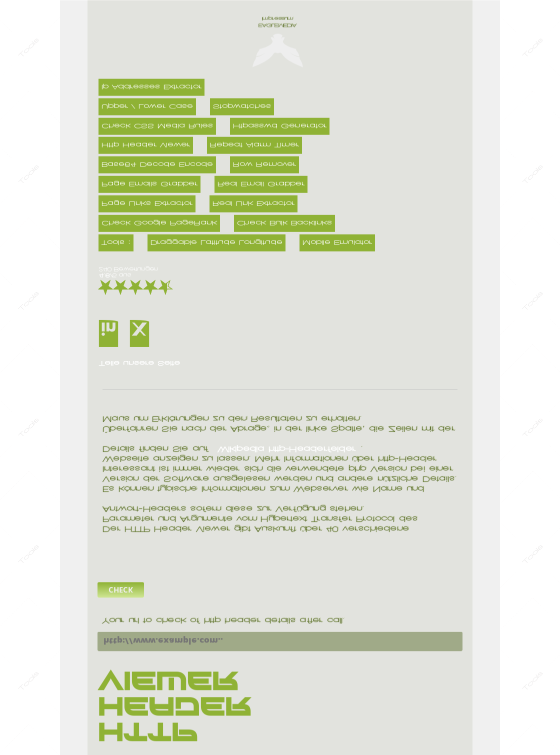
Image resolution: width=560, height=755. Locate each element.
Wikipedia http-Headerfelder (286, 450)
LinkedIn (114, 328)
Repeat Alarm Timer (254, 146)
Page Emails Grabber (149, 185)
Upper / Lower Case (147, 107)
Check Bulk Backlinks (284, 223)
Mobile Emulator (337, 243)
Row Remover (264, 165)
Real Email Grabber (261, 185)
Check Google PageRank (159, 223)
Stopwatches (242, 107)
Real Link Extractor (253, 204)
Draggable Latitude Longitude (216, 243)
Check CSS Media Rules (157, 126)
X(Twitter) (145, 328)
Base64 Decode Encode (157, 165)
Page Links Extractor (147, 204)
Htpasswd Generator (280, 126)
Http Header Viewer (146, 146)
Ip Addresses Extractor (151, 87)
